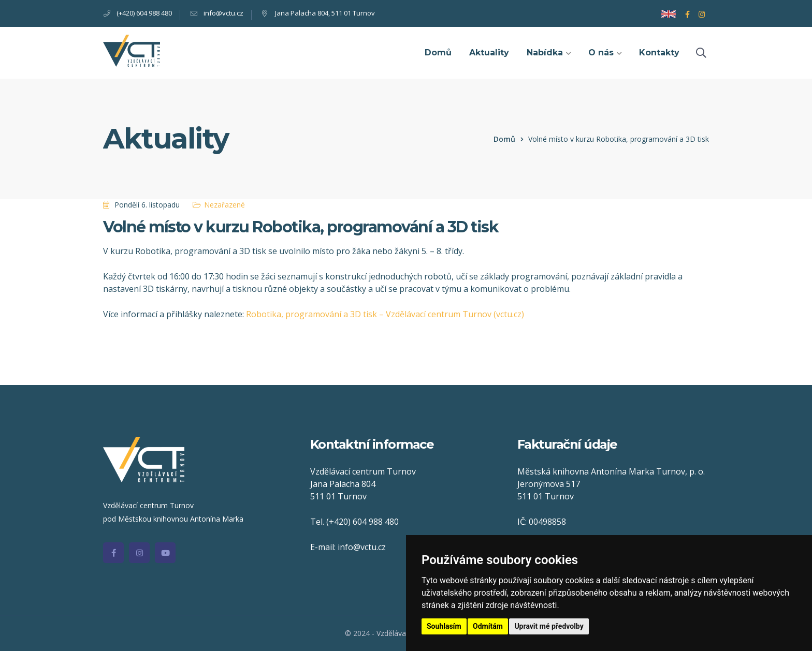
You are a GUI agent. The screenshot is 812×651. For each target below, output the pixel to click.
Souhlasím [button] (444, 626)
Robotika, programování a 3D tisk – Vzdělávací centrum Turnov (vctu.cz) (385, 314)
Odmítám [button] (488, 626)
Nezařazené (224, 205)
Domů (504, 139)
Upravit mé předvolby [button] (549, 626)
